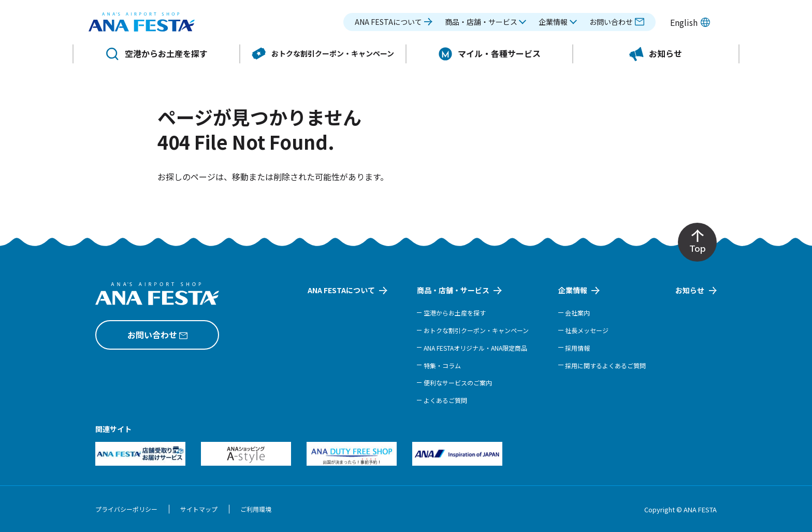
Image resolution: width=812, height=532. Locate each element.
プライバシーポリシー (126, 509)
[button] (486, 25)
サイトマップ (199, 509)
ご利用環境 (256, 509)
